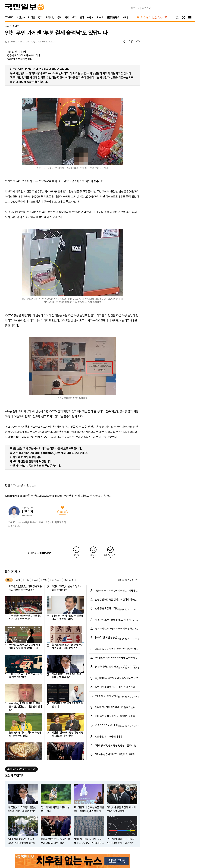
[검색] (177, 18)
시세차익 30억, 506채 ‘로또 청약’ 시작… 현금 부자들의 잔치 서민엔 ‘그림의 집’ (116, 620)
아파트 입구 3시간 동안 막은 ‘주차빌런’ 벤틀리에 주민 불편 (116, 649)
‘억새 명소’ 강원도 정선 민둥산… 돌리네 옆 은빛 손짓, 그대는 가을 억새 (116, 746)
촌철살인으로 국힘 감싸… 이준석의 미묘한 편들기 (116, 600)
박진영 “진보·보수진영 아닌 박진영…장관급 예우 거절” (67, 734)
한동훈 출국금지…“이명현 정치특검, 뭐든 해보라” (116, 609)
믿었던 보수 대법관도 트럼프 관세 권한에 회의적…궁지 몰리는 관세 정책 (116, 687)
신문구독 (135, 8)
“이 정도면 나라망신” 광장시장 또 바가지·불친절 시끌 (116, 658)
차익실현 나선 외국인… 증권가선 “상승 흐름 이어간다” (25, 617)
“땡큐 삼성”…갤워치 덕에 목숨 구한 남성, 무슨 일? (67, 676)
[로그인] (184, 18)
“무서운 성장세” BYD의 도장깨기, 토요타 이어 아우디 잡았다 (117, 755)
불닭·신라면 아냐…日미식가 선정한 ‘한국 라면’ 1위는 (25, 734)
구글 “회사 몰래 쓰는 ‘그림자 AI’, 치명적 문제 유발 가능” (121, 841)
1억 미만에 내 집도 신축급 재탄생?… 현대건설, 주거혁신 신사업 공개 (89, 810)
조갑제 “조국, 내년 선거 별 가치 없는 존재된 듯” (67, 588)
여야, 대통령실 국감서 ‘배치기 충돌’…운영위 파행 (121, 809)
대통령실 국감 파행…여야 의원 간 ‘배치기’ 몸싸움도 (117, 591)
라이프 (16, 26)
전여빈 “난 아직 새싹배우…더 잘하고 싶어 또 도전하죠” (117, 708)
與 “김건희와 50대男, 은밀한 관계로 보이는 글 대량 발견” (67, 646)
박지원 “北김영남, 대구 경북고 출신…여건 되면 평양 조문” (25, 588)
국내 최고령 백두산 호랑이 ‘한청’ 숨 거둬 (55, 809)
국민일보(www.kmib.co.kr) (47, 496)
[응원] (62, 512)
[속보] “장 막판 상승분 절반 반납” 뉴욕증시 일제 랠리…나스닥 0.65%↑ (116, 638)
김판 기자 (27, 512)
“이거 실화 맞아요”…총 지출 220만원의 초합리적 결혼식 (21, 841)
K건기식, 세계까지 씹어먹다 (108, 737)
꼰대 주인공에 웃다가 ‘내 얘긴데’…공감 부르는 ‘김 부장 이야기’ (116, 716)
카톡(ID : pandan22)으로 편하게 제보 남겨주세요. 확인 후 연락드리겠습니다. (37, 524)
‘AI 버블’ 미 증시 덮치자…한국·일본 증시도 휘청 (116, 696)
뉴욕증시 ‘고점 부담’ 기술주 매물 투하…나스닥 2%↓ (116, 629)
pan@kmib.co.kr (28, 516)
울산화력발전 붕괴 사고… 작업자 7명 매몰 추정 (116, 667)
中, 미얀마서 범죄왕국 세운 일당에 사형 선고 (117, 678)
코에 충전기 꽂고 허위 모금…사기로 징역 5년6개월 (25, 676)
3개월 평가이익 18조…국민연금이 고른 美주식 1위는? (67, 617)
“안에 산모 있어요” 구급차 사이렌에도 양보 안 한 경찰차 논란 (25, 646)
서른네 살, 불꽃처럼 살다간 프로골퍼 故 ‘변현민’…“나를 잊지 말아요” (26, 707)
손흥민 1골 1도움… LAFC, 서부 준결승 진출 (116, 725)
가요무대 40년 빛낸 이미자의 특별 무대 (67, 705)
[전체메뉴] (190, 18)
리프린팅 (146, 8)
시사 (7, 26)
